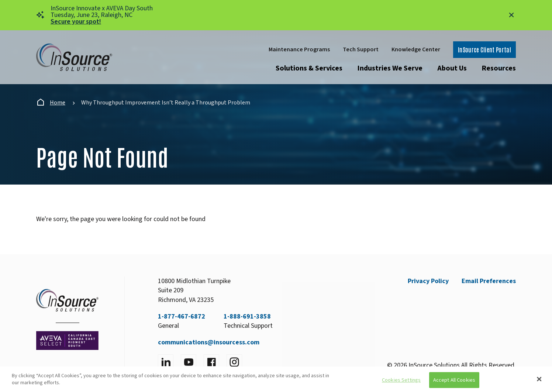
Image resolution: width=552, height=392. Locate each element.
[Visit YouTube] (189, 362)
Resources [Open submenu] (499, 68)
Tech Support (361, 49)
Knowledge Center (416, 49)
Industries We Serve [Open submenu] (390, 68)
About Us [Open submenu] (452, 68)
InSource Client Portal (484, 49)
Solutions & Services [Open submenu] (309, 68)
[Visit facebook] (211, 362)
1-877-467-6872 (182, 317)
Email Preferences (489, 281)
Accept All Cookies (454, 380)
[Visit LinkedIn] (166, 362)
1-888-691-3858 (247, 317)
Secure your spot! (76, 22)
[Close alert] (511, 15)
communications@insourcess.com (209, 342)
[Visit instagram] (234, 362)
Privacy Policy (428, 281)
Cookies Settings (401, 380)
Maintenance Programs (299, 49)
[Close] (539, 379)
